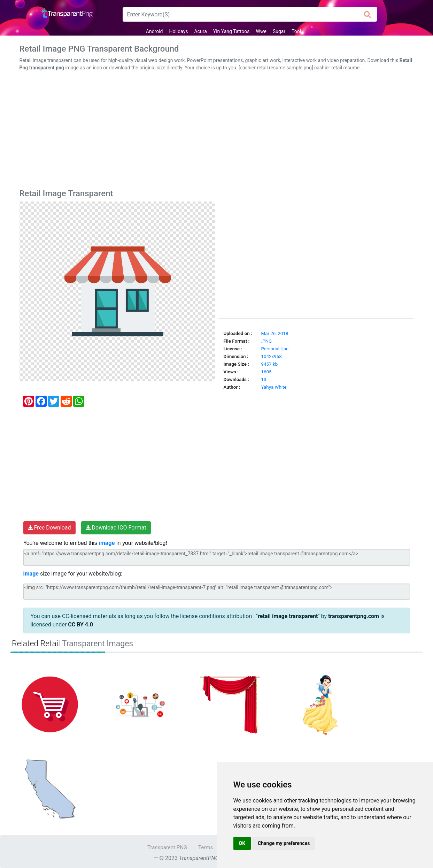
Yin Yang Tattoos (231, 31)
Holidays (178, 31)
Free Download (49, 528)
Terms (206, 847)
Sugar (279, 31)
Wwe (261, 31)
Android (154, 31)
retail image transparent (288, 616)
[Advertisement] (217, 131)
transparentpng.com (354, 616)
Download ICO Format (116, 528)
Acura (200, 31)
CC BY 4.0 (80, 625)
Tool (296, 31)
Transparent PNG (167, 847)
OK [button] (242, 843)
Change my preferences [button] (284, 843)
